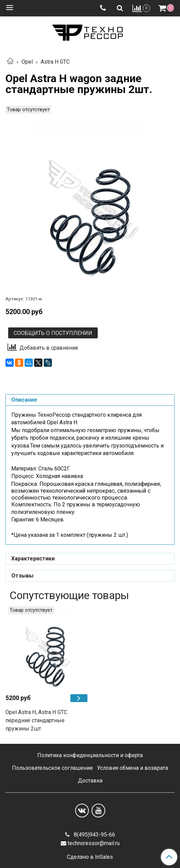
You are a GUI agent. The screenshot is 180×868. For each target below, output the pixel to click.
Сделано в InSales (90, 857)
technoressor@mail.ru (94, 843)
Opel (27, 62)
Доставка (90, 781)
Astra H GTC (55, 62)
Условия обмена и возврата (133, 768)
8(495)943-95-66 (94, 835)
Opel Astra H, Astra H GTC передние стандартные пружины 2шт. (36, 720)
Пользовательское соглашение (52, 768)
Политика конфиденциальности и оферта (90, 755)
